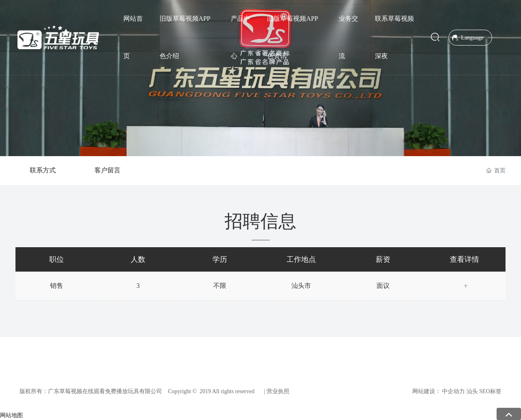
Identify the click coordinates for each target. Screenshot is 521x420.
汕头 (472, 391)
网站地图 (11, 415)
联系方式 (43, 170)
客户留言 (107, 170)
